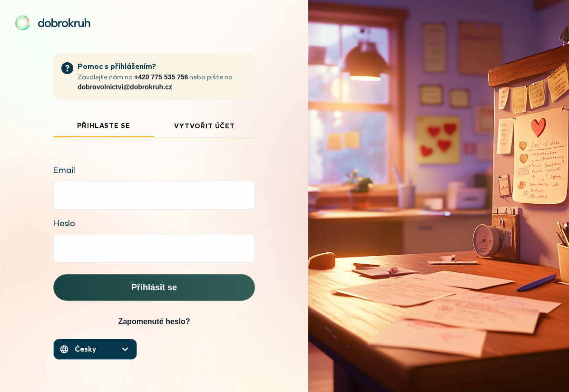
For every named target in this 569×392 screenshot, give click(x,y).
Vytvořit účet (205, 126)
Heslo (64, 223)
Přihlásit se (154, 287)
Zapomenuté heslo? (154, 321)
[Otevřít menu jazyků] (95, 349)
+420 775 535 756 (161, 77)
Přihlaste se (103, 126)
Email (64, 170)
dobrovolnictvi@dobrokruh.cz (125, 87)
